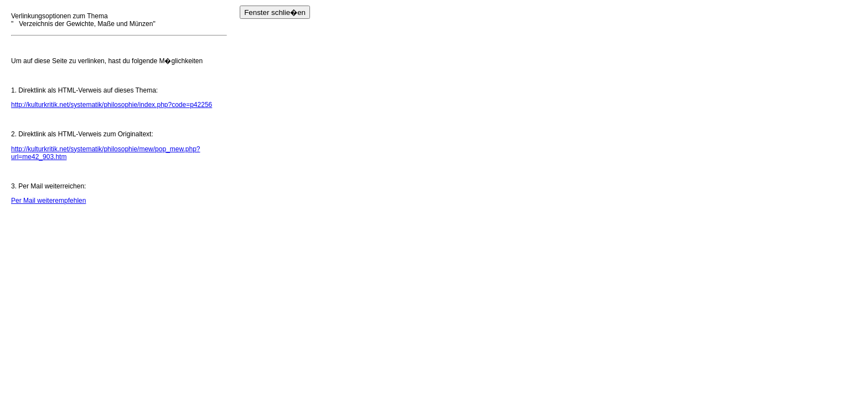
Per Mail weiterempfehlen (48, 201)
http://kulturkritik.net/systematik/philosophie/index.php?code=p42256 (112, 105)
